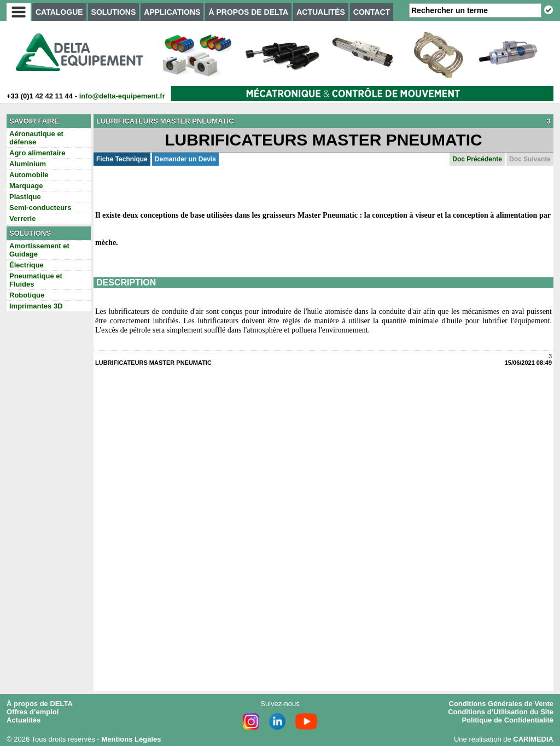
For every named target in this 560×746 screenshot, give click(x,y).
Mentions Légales (131, 739)
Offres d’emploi (33, 712)
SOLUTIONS (114, 12)
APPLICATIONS (172, 12)
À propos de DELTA (40, 704)
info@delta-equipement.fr (122, 96)
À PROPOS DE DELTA (248, 12)
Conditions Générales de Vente (501, 704)
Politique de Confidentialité (507, 720)
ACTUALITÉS (321, 12)
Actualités (24, 720)
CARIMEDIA (533, 739)
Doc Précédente (477, 159)
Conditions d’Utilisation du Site (501, 712)
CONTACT (372, 12)
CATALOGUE (59, 12)
